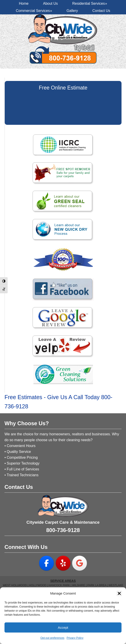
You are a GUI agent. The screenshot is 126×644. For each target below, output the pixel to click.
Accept (63, 627)
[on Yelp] (63, 563)
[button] (119, 593)
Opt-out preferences (52, 638)
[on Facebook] (46, 563)
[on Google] (80, 563)
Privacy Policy (75, 638)
